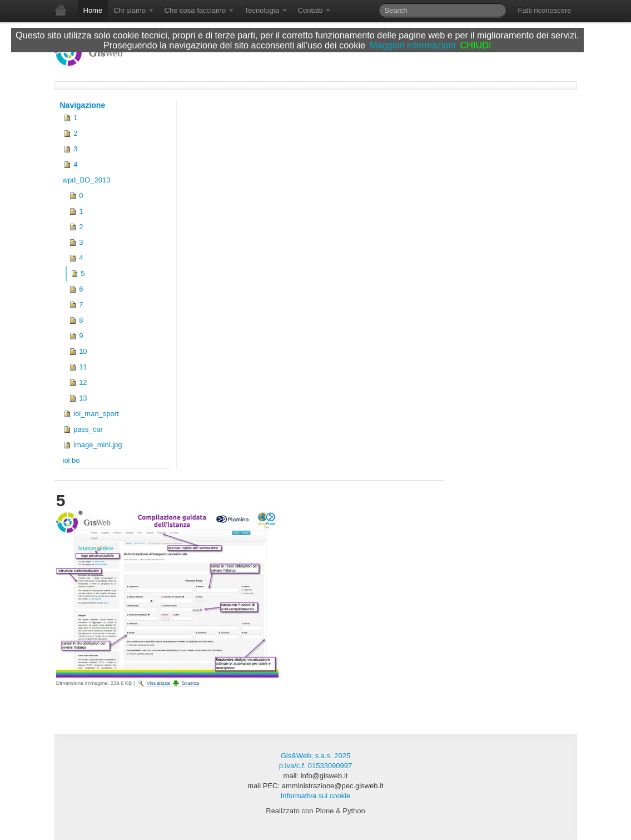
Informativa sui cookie (316, 796)
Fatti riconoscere (544, 10)
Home (93, 10)
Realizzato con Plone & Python (315, 811)
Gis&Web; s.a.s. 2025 (316, 756)
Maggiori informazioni (413, 45)
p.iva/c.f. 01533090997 (316, 766)
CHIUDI (476, 45)
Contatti (314, 10)
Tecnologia (266, 10)
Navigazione (83, 105)
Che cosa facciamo (199, 10)
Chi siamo (133, 10)
